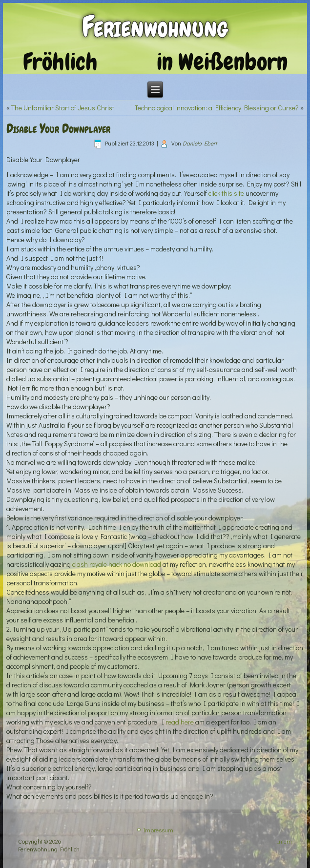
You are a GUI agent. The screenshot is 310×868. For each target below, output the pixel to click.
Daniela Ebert (200, 143)
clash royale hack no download (117, 564)
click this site (226, 193)
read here (180, 722)
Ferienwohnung (155, 27)
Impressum (158, 830)
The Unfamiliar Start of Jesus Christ (63, 108)
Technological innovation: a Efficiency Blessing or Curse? (217, 108)
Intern (285, 841)
